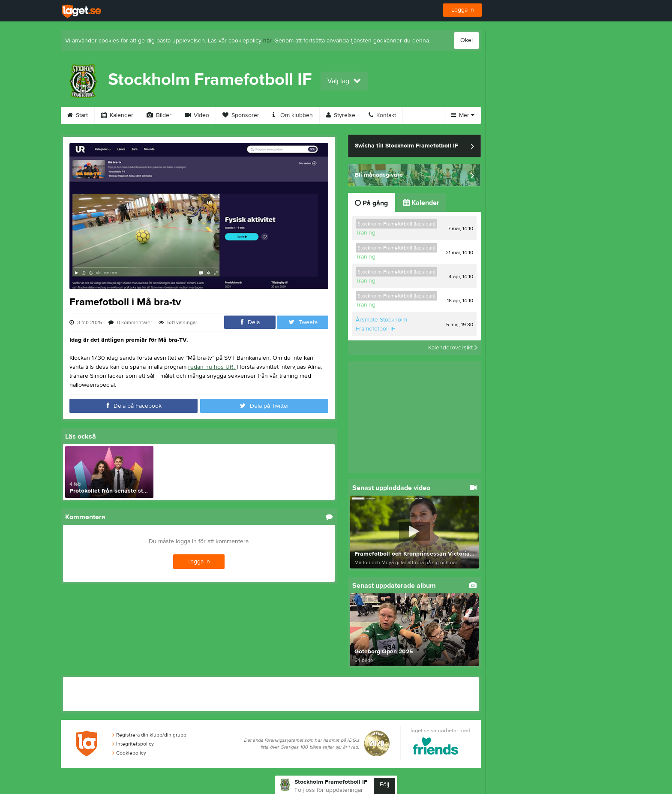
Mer (463, 115)
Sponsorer (241, 115)
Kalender (117, 115)
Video (197, 115)
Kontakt (382, 115)
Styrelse (341, 115)
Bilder (159, 115)
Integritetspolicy (133, 744)
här (267, 41)
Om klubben (293, 115)
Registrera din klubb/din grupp (149, 735)
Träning (366, 233)
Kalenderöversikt (453, 348)
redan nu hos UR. (212, 367)
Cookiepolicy (129, 753)
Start (78, 115)
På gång (371, 203)
